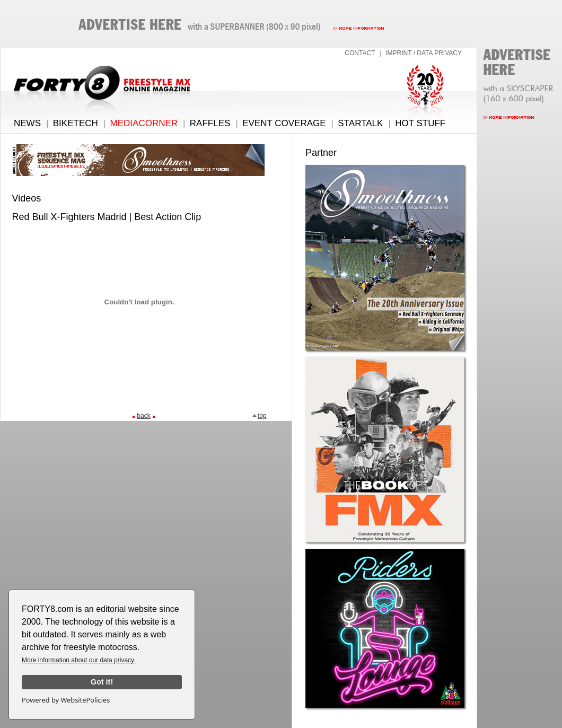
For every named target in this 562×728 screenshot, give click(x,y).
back (143, 416)
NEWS (27, 123)
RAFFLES (210, 123)
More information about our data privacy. (79, 660)
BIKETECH (76, 123)
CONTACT (360, 53)
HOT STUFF (420, 123)
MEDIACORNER (144, 123)
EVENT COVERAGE (284, 123)
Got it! (102, 682)
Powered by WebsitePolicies (66, 700)
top (259, 416)
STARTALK (360, 123)
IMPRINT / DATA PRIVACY (424, 53)
